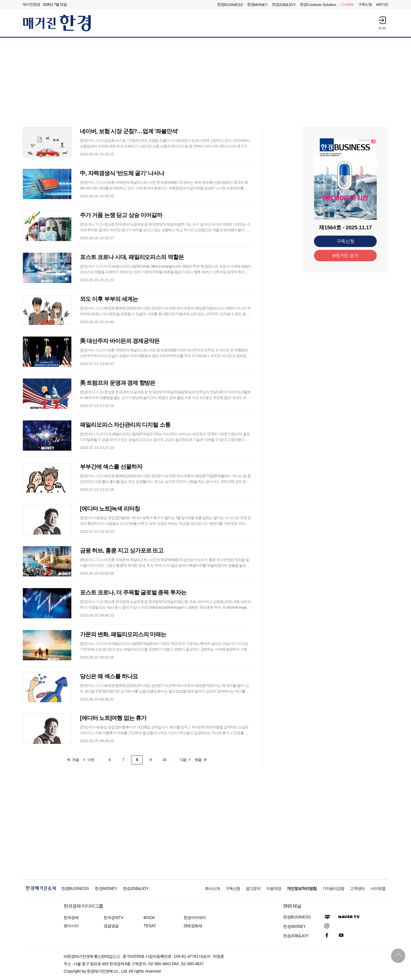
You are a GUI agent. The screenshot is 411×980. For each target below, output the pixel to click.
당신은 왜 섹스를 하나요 (109, 676)
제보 (347, 5)
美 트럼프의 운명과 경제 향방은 (118, 383)
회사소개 (212, 888)
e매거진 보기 (345, 255)
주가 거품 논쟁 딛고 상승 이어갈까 (121, 215)
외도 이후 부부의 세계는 (109, 299)
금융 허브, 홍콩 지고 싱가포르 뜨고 (122, 550)
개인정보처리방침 (302, 888)
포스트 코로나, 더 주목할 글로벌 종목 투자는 (133, 592)
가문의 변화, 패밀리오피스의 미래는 (123, 634)
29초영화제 (193, 926)
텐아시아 (71, 926)
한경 (230, 5)
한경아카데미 (195, 918)
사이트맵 (378, 888)
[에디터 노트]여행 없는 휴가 (113, 718)
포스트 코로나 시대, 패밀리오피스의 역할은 (132, 257)
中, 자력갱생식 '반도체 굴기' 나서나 (122, 173)
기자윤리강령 (333, 888)
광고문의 (253, 888)
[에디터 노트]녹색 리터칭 (110, 509)
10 (164, 760)
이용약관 (274, 888)
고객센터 (357, 888)
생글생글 (111, 926)
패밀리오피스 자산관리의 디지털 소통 (125, 425)
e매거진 (382, 4)
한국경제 (71, 918)
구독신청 (365, 4)
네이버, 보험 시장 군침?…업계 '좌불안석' (129, 131)
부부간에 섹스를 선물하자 (111, 467)
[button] (382, 23)
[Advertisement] (205, 82)
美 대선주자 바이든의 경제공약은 (120, 341)
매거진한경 (31, 4)
